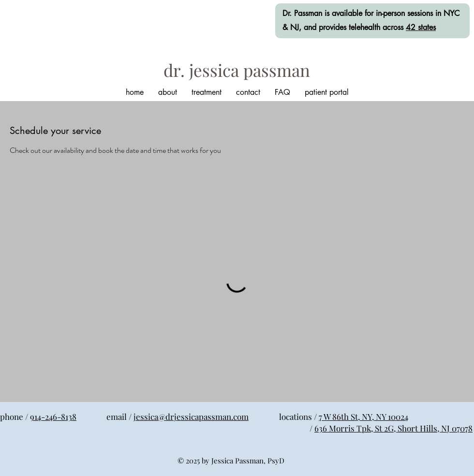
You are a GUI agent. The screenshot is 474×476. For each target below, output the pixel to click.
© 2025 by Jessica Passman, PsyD (231, 461)
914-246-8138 (53, 416)
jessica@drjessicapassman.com (191, 416)
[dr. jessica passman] (237, 70)
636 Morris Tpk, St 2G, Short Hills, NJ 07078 (393, 428)
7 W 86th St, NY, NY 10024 (363, 416)
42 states (421, 27)
